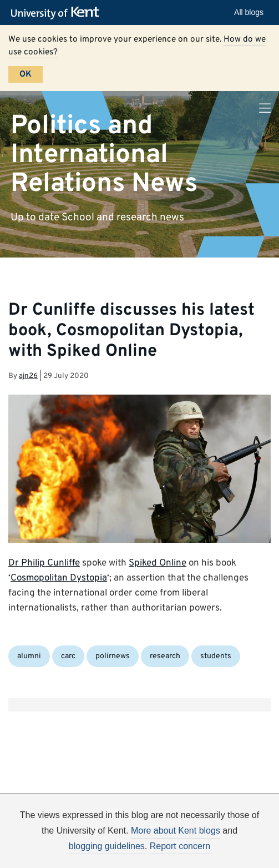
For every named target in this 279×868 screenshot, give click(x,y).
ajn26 (28, 376)
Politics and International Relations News (104, 155)
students (216, 656)
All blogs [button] (249, 12)
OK (26, 74)
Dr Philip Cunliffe (44, 563)
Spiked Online (158, 563)
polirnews (113, 656)
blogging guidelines (107, 846)
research (165, 656)
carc (68, 656)
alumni (29, 656)
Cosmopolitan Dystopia (59, 578)
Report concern (180, 846)
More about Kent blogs (176, 831)
